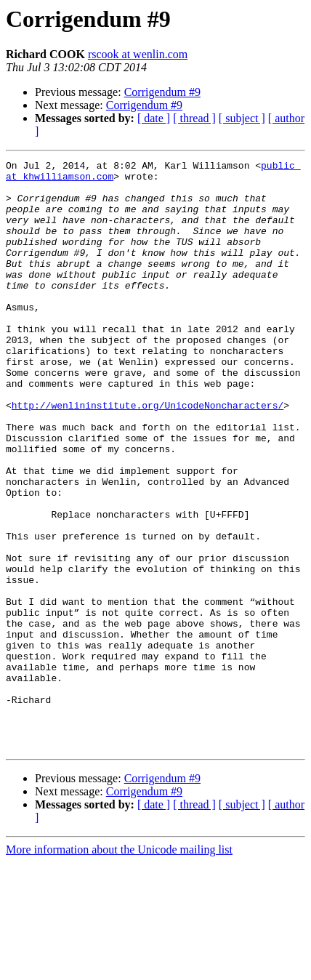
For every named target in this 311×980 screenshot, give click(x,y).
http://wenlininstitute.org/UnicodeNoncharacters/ (148, 455)
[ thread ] (194, 118)
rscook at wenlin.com (138, 54)
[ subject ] (242, 118)
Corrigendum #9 (162, 92)
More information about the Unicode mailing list (119, 967)
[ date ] (154, 118)
